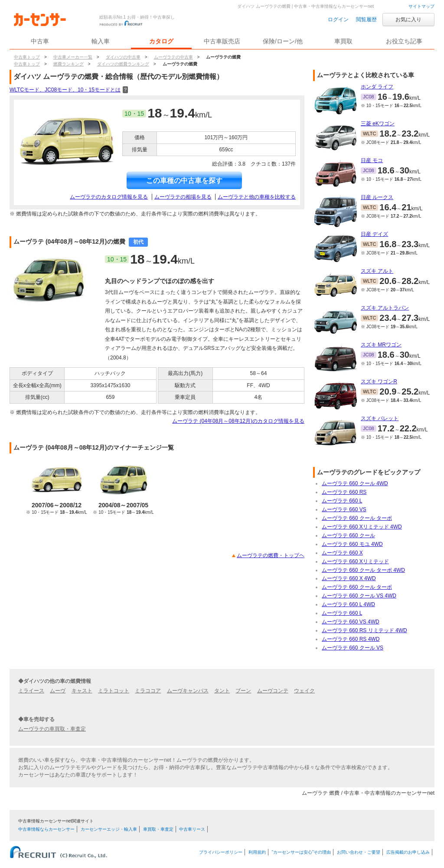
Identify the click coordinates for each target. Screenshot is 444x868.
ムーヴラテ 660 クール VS (353, 648)
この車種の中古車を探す (184, 181)
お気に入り (408, 20)
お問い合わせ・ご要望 (359, 852)
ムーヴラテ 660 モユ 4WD (352, 544)
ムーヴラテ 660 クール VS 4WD (359, 596)
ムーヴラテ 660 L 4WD (348, 604)
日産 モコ (372, 160)
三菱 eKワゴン (378, 124)
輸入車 (101, 41)
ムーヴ (58, 691)
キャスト (82, 691)
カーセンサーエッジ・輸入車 (109, 829)
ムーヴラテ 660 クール (348, 535)
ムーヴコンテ (273, 691)
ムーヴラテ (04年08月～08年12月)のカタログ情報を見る (238, 421)
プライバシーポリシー (221, 852)
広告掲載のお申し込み (408, 852)
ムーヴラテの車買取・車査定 (52, 729)
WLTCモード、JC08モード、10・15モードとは (69, 90)
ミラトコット (114, 691)
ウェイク (304, 691)
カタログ (161, 41)
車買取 (343, 41)
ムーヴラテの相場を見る (183, 197)
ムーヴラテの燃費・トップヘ (271, 555)
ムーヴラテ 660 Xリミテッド (355, 561)
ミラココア (148, 691)
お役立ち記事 (404, 41)
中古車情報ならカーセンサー (46, 829)
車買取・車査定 (158, 829)
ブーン (243, 691)
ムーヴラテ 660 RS (344, 492)
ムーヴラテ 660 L (342, 501)
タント (222, 691)
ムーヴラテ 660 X (342, 553)
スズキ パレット (380, 418)
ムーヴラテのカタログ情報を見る (109, 197)
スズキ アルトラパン (385, 308)
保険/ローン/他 (283, 41)
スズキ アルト (377, 271)
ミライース (31, 691)
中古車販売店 (222, 41)
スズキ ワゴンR (379, 382)
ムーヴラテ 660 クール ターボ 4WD (363, 570)
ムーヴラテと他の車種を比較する (257, 197)
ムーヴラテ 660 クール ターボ (357, 518)
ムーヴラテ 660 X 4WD (349, 578)
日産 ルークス (377, 197)
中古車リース (192, 829)
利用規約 (257, 852)
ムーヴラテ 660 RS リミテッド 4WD (364, 630)
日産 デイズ (374, 234)
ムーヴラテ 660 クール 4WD (355, 483)
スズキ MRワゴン (381, 345)
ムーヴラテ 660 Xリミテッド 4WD (362, 527)
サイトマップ (421, 6)
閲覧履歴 (366, 20)
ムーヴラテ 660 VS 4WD (351, 622)
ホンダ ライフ (377, 87)
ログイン (338, 20)
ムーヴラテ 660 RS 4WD (351, 639)
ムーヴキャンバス (188, 691)
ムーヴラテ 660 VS (344, 509)
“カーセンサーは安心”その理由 (302, 852)
